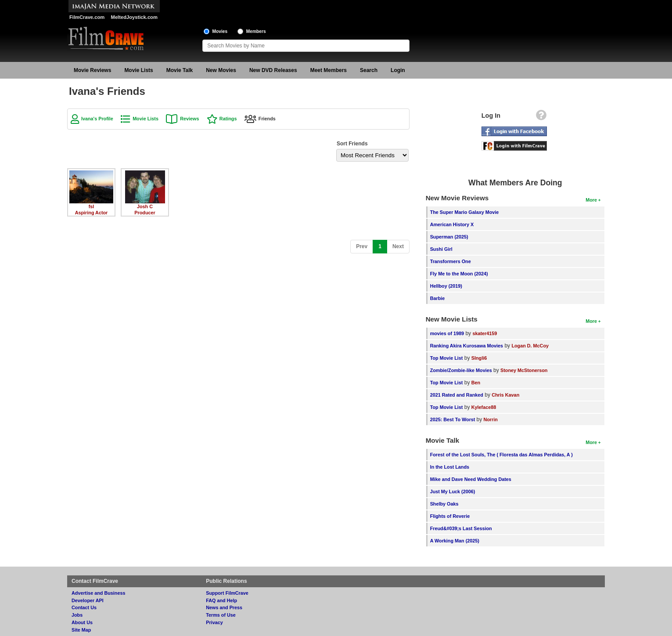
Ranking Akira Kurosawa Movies (467, 346)
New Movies (221, 70)
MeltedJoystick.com (134, 17)
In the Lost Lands (450, 467)
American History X (452, 224)
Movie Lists (138, 70)
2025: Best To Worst (453, 419)
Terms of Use (221, 615)
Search (369, 70)
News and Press (224, 607)
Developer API (88, 600)
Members (256, 31)
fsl (92, 206)
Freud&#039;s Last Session (461, 528)
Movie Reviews (92, 70)
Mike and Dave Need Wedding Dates (471, 479)
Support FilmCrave (227, 593)
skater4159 (485, 333)
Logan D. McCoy (530, 346)
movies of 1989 (447, 333)
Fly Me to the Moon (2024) (459, 274)
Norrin (490, 419)
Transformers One (451, 261)
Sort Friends (352, 144)
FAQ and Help (221, 600)
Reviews (189, 119)
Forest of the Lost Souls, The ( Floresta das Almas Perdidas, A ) (501, 455)
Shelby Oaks (444, 504)
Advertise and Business (98, 593)
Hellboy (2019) (446, 286)
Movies (220, 31)
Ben (476, 383)
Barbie (438, 298)
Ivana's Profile (97, 119)
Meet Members (329, 70)
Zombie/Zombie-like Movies (461, 370)
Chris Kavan (505, 395)
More (591, 200)
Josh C (145, 206)
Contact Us (84, 607)
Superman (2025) (449, 237)
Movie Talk (180, 70)
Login (398, 70)
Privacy (214, 622)
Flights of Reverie (450, 516)
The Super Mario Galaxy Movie (465, 212)
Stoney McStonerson (524, 370)
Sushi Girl (441, 249)
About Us (82, 622)
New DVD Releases (273, 70)
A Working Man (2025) (455, 541)
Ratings (228, 119)
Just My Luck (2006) (453, 491)
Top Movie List (447, 358)
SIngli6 (479, 358)
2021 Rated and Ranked (457, 395)
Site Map (81, 630)
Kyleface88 (484, 407)
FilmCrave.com (87, 17)
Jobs (77, 615)
